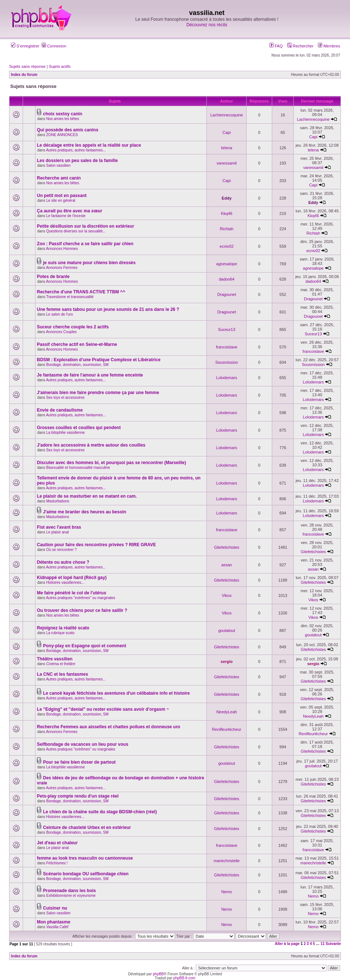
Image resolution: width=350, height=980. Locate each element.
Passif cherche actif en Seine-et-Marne (77, 344)
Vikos (227, 595)
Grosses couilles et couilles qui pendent (79, 428)
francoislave (227, 347)
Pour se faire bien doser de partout (79, 762)
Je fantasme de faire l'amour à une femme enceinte (90, 375)
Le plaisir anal (57, 532)
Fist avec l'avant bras (59, 527)
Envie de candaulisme (60, 410)
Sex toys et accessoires (65, 398)
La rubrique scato (60, 633)
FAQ (276, 46)
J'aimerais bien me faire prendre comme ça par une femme (98, 393)
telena (227, 148)
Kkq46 (227, 213)
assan (227, 565)
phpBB (158, 974)
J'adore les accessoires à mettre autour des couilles (91, 445)
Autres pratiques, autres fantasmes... (76, 150)
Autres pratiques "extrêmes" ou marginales (81, 598)
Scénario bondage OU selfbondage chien (86, 874)
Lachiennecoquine (227, 115)
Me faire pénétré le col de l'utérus (72, 593)
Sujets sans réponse (27, 66)
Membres (329, 46)
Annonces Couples (61, 332)
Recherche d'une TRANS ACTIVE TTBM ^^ (81, 292)
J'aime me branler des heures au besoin (85, 512)
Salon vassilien (58, 165)
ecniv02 (227, 246)
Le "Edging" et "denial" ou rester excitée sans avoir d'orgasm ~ (103, 709)
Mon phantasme (54, 922)
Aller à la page (287, 944)
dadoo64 (227, 279)
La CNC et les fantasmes (62, 674)
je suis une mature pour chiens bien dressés (89, 263)
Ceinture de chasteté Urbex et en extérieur (87, 827)
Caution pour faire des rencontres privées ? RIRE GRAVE (96, 545)
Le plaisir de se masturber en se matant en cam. (87, 496)
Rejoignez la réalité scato (63, 628)
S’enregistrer (25, 46)
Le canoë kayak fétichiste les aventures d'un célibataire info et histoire (117, 693)
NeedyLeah (227, 712)
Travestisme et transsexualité (70, 297)
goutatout (227, 630)
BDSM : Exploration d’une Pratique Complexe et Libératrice (99, 360)
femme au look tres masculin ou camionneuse (85, 858)
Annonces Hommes (62, 249)
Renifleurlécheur (227, 729)
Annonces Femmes (62, 268)
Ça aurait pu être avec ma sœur (70, 211)
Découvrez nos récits (207, 25)
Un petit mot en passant (62, 196)
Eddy (227, 198)
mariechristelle (227, 861)
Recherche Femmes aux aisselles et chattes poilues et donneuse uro (109, 727)
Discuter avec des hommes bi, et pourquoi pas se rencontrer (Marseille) (111, 463)
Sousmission (227, 362)
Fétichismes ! (57, 863)
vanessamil (227, 163)
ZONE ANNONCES (62, 135)
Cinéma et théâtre (61, 664)
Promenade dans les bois (70, 891)
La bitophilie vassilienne (65, 433)
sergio (227, 661)
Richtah (227, 229)
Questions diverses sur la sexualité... (76, 231)
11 (322, 944)
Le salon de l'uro (59, 314)
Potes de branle (53, 277)
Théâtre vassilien (55, 659)
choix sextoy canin (63, 114)
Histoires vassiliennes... (65, 582)
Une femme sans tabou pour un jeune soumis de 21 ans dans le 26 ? (108, 309)
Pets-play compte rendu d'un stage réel (78, 796)
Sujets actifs (60, 66)
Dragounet (227, 294)
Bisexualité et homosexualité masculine (78, 468)
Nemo (227, 892)
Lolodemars (227, 378)
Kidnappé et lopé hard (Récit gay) (72, 578)
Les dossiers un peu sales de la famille (77, 161)
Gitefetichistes (227, 547)
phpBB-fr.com (184, 978)
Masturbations (58, 501)
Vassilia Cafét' (57, 927)
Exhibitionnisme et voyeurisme (71, 896)
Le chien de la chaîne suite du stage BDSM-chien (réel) (100, 812)
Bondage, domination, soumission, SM (77, 365)
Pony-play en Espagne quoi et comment (85, 646)
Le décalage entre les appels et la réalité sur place (89, 145)
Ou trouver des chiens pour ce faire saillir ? (82, 610)
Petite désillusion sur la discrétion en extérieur (85, 226)
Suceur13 (227, 329)
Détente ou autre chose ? (63, 562)
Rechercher (300, 46)
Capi (227, 132)
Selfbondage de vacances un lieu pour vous (83, 744)
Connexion (54, 46)
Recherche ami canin (59, 178)
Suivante (333, 944)
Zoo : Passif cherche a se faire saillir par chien (85, 244)
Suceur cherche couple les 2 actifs (73, 327)
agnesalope (227, 264)
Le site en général (61, 200)
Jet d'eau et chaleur (57, 843)
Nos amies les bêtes (62, 119)
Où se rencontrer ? (61, 550)
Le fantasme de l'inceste (66, 216)
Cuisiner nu (55, 908)
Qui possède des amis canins (68, 130)
